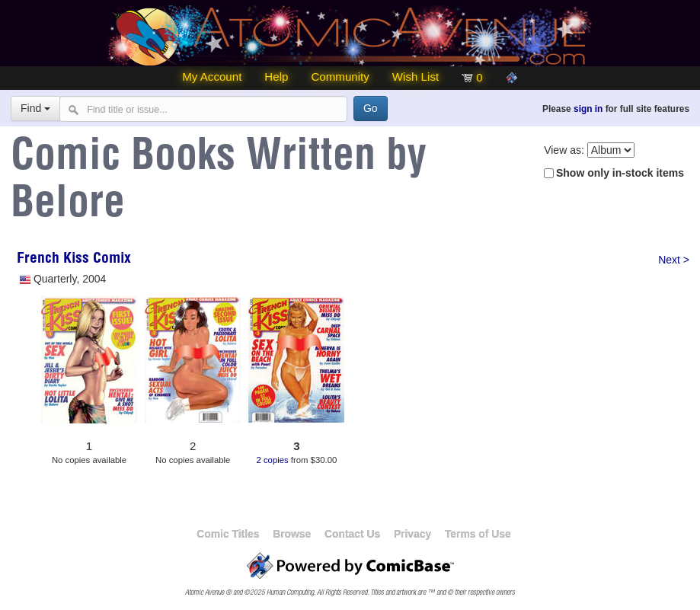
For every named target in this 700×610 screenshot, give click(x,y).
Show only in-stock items (620, 173)
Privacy (412, 534)
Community (340, 77)
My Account (212, 77)
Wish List (416, 77)
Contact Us (352, 534)
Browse (292, 534)
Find (35, 108)
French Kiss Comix (74, 260)
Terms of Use (478, 534)
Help (276, 77)
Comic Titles (228, 534)
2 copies (272, 460)
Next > (674, 260)
